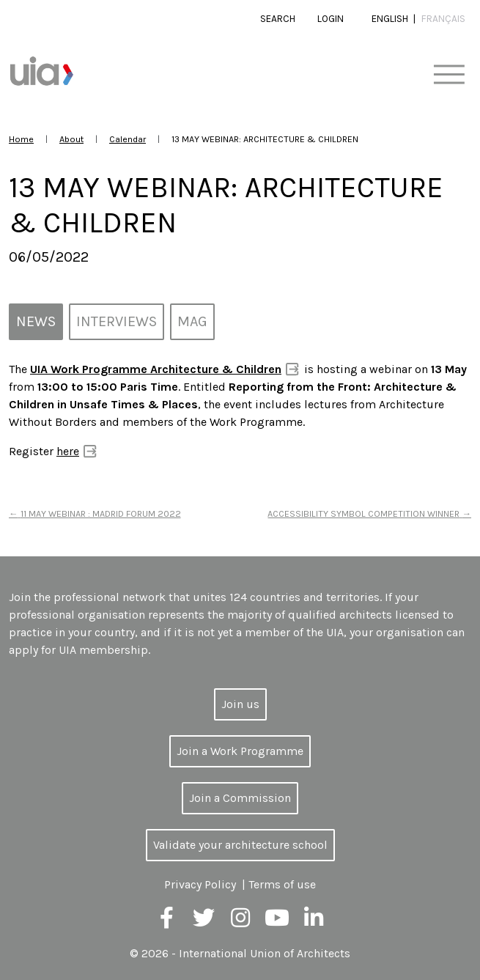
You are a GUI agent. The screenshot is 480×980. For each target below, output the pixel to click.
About (71, 139)
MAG (192, 321)
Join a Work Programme (240, 751)
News (36, 321)
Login (331, 19)
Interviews (117, 321)
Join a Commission (240, 798)
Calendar (128, 139)
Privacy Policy (200, 884)
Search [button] (278, 19)
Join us (240, 704)
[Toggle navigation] (449, 75)
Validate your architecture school (240, 845)
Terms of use (282, 884)
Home (21, 139)
